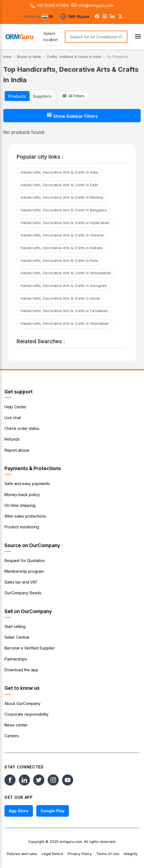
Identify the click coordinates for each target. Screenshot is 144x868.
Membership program (24, 571)
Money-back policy (22, 495)
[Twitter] (120, 16)
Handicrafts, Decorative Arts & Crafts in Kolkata (62, 248)
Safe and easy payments (27, 484)
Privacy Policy (80, 854)
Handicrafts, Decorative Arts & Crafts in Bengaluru (64, 210)
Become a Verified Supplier (30, 648)
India (7, 57)
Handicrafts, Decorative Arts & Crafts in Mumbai (62, 197)
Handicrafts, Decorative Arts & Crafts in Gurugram (64, 286)
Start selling (15, 626)
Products (17, 96)
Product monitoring (22, 527)
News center (16, 725)
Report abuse (17, 450)
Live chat (13, 418)
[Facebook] (97, 16)
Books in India (29, 57)
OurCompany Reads (23, 593)
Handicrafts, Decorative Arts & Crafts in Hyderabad (65, 223)
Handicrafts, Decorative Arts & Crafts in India (59, 172)
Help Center (16, 407)
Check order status (22, 428)
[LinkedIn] (112, 16)
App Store (19, 811)
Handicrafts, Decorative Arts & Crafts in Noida (60, 298)
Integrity (131, 854)
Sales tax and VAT (21, 582)
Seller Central (17, 637)
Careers (12, 736)
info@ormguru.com (93, 6)
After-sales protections (25, 516)
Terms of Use (108, 854)
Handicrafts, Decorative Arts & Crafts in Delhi (60, 185)
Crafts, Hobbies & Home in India (74, 57)
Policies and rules (22, 854)
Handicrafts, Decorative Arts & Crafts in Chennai (62, 235)
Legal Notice (52, 854)
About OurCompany (22, 703)
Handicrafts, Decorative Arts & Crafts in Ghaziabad (65, 323)
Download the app (21, 670)
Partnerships (16, 659)
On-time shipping (20, 505)
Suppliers (42, 96)
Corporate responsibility (26, 714)
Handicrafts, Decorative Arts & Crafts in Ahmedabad (66, 273)
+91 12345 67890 (49, 6)
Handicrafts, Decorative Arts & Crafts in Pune (60, 261)
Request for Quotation (25, 561)
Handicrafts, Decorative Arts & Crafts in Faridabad (64, 311)
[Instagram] (105, 16)
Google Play (53, 811)
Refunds (12, 439)
